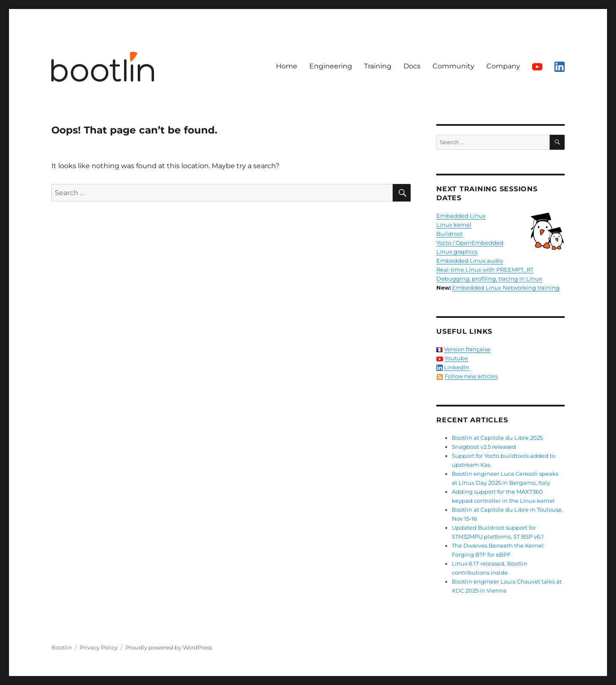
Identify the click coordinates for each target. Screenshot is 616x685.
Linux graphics (457, 252)
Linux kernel (454, 225)
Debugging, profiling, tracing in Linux (489, 279)
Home (287, 66)
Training (378, 66)
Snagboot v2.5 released (484, 447)
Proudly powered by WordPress (169, 647)
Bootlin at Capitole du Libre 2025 (497, 438)
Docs (412, 66)
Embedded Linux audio (470, 261)
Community (453, 66)
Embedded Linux (461, 216)
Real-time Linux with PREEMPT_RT (485, 270)
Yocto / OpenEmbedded (470, 243)
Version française (467, 349)
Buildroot (450, 234)
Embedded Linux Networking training (506, 288)
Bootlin (62, 647)
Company (503, 66)
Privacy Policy (99, 647)
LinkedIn (457, 367)
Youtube (456, 358)
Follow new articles (471, 376)
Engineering (331, 66)
